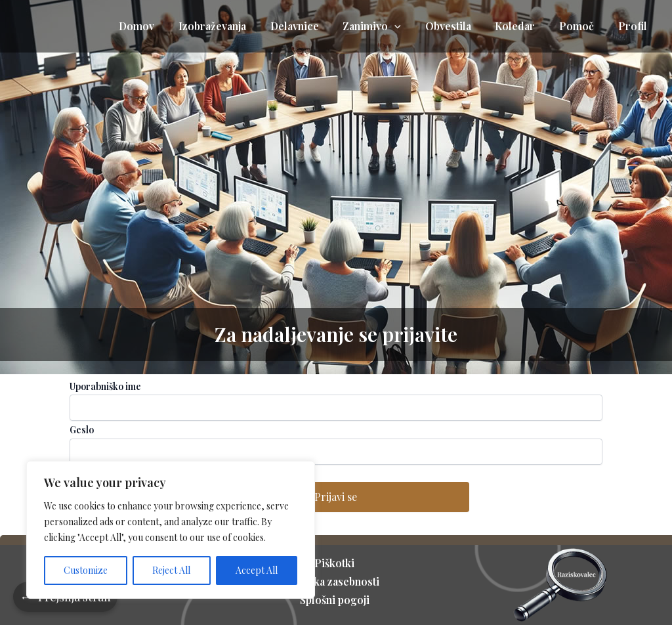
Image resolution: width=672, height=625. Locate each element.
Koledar (523, 26)
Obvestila (459, 26)
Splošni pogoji (336, 600)
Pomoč (581, 26)
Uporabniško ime (105, 386)
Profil (634, 26)
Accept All (257, 570)
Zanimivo (386, 26)
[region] (171, 530)
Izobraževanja (232, 26)
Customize (86, 570)
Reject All (171, 570)
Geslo (82, 430)
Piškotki (336, 563)
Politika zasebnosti (336, 581)
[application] (408, 26)
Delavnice (311, 26)
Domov (159, 26)
